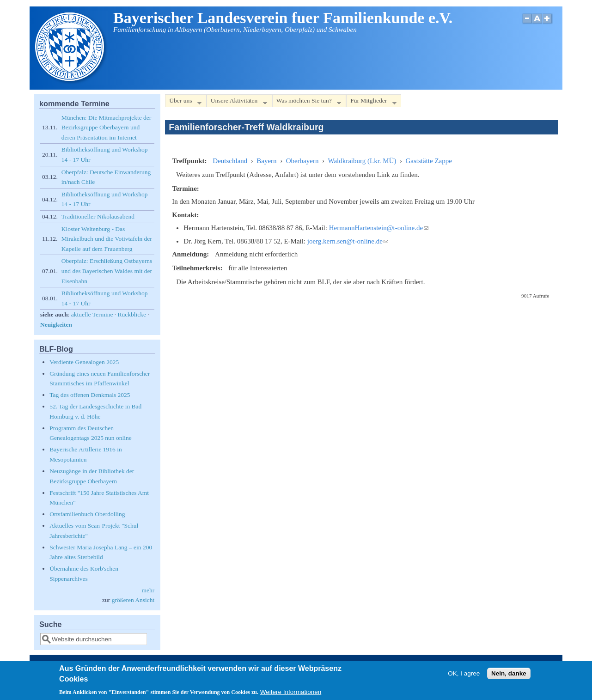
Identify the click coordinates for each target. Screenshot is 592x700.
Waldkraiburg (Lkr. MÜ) (362, 161)
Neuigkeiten (56, 325)
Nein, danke (509, 676)
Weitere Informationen (291, 695)
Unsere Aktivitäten (237, 102)
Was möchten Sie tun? (307, 102)
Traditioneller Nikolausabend (98, 216)
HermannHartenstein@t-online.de (379, 228)
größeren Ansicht (133, 600)
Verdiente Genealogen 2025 (84, 362)
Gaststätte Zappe (429, 161)
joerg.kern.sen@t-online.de (348, 241)
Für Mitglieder (371, 102)
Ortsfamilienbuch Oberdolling (87, 514)
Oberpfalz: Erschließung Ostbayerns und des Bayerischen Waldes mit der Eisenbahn (107, 271)
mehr (148, 590)
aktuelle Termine (92, 314)
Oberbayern (302, 161)
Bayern (266, 161)
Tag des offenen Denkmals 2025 (90, 395)
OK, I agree (464, 676)
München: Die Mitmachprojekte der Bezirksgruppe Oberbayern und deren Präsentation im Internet (107, 128)
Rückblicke (132, 314)
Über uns (183, 102)
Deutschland (230, 161)
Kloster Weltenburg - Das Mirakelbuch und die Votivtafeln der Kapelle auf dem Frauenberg (107, 239)
